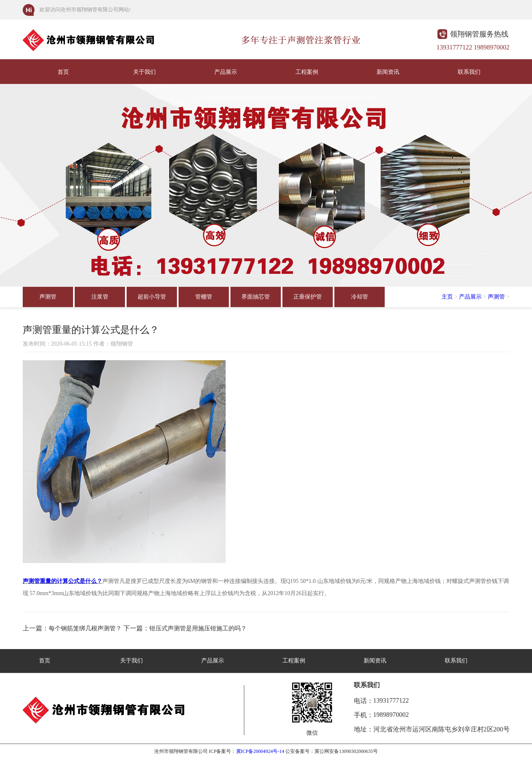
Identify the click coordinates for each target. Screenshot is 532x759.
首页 (63, 72)
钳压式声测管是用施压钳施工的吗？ (198, 628)
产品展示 (226, 72)
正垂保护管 (308, 297)
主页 (447, 297)
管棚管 (204, 297)
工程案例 (307, 72)
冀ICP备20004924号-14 (260, 751)
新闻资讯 (388, 72)
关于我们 (144, 72)
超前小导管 (152, 297)
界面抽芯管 (256, 297)
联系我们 (469, 72)
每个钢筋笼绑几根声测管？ (85, 628)
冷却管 (360, 297)
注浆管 (100, 297)
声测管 (48, 297)
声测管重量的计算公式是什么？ (62, 581)
